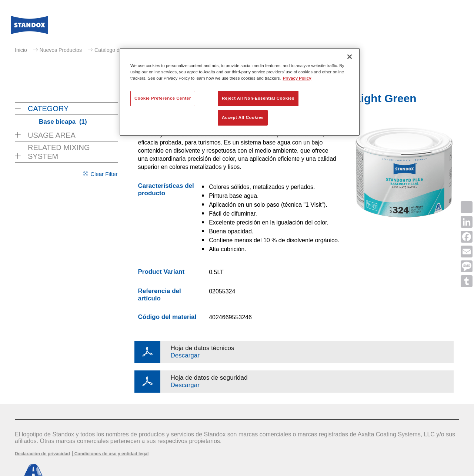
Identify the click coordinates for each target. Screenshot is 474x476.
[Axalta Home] (30, 27)
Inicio (21, 50)
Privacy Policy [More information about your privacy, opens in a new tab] (297, 78)
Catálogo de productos (121, 50)
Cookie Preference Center (163, 98)
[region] (240, 92)
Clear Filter (104, 174)
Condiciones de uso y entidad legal (111, 454)
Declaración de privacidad (42, 454)
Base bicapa (63, 122)
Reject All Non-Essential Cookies (258, 98)
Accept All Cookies (243, 117)
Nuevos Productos (61, 50)
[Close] (350, 57)
